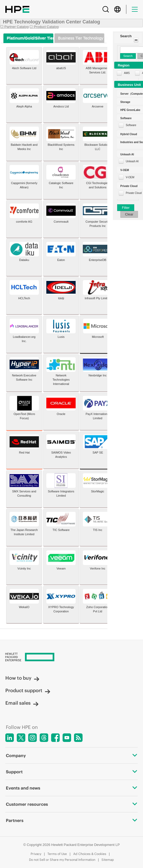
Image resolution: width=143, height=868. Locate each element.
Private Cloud (134, 193)
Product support (28, 690)
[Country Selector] (117, 9)
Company (71, 755)
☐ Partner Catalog (15, 27)
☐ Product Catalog (44, 27)
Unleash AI (132, 161)
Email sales (22, 703)
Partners (71, 820)
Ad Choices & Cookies (90, 854)
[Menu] (135, 9)
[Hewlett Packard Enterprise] (71, 657)
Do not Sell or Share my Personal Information (62, 860)
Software (131, 125)
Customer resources (71, 804)
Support (71, 772)
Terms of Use (57, 854)
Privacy (36, 854)
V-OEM (130, 177)
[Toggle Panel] (136, 40)
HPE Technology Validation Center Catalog (52, 22)
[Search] (106, 9)
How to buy (22, 678)
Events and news (71, 788)
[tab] (28, 38)
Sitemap (108, 860)
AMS (127, 73)
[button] (128, 38)
